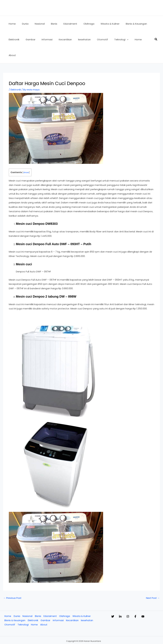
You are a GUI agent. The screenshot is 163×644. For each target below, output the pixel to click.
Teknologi (23, 609)
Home (7, 601)
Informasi (58, 605)
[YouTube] (155, 601)
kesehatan (88, 605)
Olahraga (65, 601)
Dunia (17, 601)
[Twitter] (113, 601)
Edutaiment (50, 601)
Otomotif (9, 609)
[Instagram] (134, 601)
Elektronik (16, 74)
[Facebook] (145, 601)
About (44, 609)
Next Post (152, 582)
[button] (117, 40)
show (26, 157)
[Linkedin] (123, 601)
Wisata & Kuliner (82, 601)
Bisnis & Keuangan (15, 605)
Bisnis (38, 601)
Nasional (27, 601)
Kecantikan (72, 605)
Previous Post (13, 582)
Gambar (45, 605)
